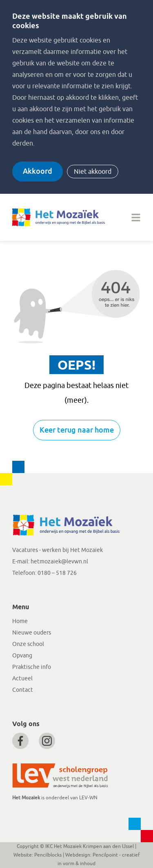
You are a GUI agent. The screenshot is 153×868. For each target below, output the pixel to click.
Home (20, 621)
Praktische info (32, 667)
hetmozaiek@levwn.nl (59, 562)
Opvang (22, 656)
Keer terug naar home (77, 430)
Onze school (28, 644)
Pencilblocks (48, 855)
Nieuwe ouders (32, 633)
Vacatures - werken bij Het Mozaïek (58, 550)
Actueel (22, 678)
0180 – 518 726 (57, 573)
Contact (23, 690)
